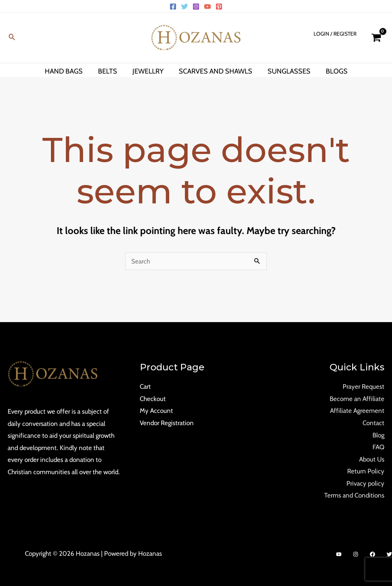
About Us (372, 459)
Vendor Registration (167, 423)
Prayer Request (363, 386)
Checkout (153, 399)
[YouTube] (207, 7)
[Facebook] (173, 7)
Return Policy (366, 471)
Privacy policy (365, 483)
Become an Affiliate (357, 399)
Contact (373, 423)
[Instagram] (196, 7)
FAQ (378, 447)
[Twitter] (185, 7)
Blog (378, 435)
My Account (156, 411)
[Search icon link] (12, 38)
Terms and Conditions (354, 495)
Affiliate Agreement (357, 411)
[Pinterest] (219, 7)
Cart (145, 386)
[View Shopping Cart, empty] (376, 38)
